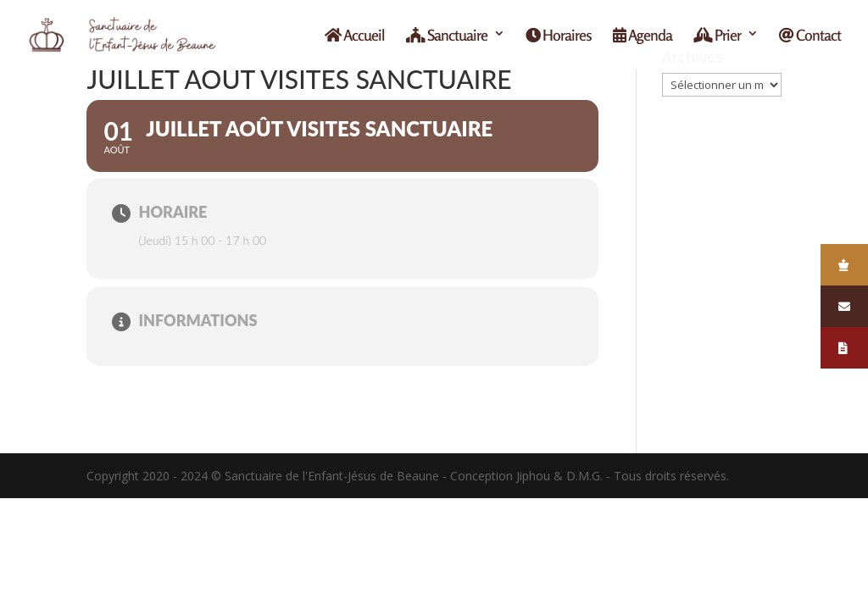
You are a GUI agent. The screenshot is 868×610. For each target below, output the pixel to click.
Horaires (559, 36)
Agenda (643, 36)
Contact (810, 36)
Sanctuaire (447, 36)
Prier (717, 36)
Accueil (355, 36)
